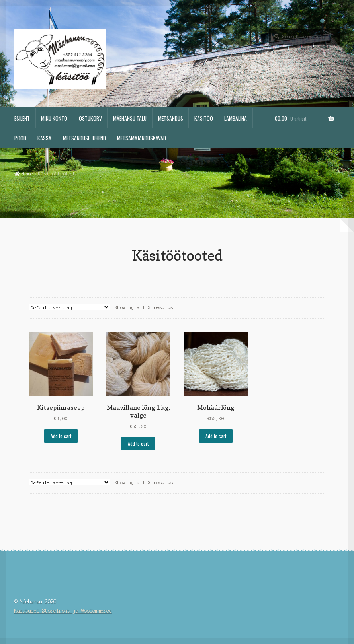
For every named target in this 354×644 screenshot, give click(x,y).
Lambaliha (236, 118)
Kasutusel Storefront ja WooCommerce (63, 611)
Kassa (44, 138)
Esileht (22, 118)
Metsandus (171, 118)
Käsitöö (204, 118)
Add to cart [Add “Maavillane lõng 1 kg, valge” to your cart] (138, 443)
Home (27, 174)
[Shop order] (69, 307)
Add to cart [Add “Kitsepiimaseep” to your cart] (61, 436)
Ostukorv (90, 118)
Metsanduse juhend (84, 138)
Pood (20, 138)
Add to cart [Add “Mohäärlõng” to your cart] (216, 436)
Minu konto (54, 118)
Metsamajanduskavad (142, 138)
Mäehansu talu (130, 118)
